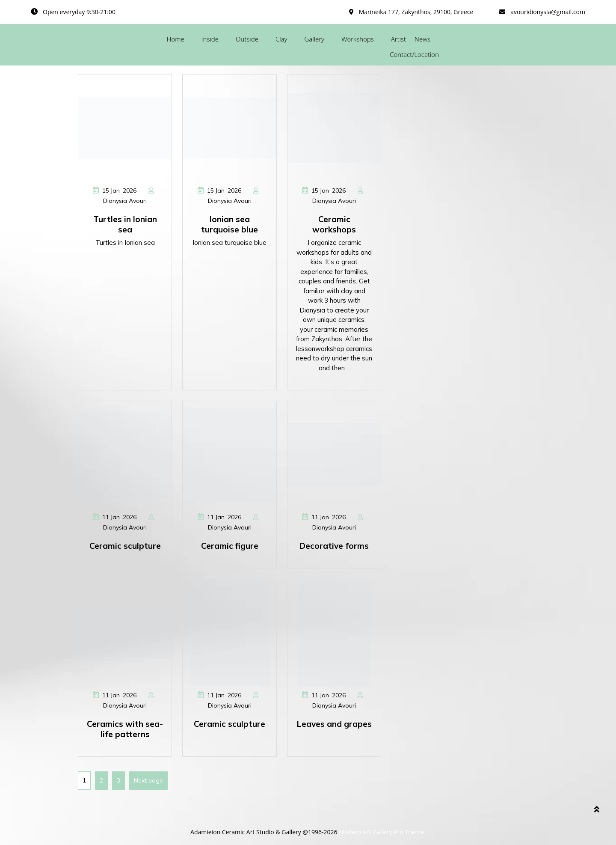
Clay (281, 39)
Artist (398, 39)
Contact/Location (414, 54)
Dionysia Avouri (125, 201)
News (422, 39)
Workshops (358, 39)
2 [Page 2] (99, 778)
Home (176, 39)
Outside (247, 39)
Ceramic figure (230, 546)
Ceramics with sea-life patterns (125, 729)
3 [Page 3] (116, 778)
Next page (148, 780)
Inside (210, 39)
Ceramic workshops (334, 224)
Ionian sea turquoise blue (230, 224)
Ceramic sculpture (125, 546)
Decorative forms (334, 546)
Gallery (314, 39)
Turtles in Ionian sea (125, 224)
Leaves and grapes (334, 724)
